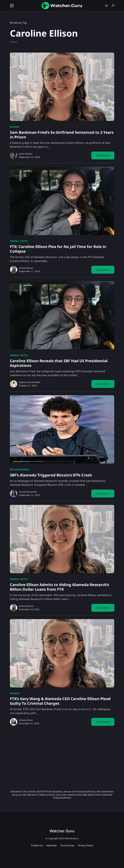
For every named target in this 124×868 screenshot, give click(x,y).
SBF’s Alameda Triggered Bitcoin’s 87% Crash (51, 475)
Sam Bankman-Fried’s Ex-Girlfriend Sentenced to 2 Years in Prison (62, 135)
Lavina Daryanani (28, 492)
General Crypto (19, 241)
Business (15, 127)
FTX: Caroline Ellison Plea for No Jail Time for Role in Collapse (58, 249)
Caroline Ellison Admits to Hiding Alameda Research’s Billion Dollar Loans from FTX (59, 587)
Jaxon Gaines (26, 154)
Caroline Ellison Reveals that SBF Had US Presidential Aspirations (59, 363)
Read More (103, 155)
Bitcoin (14, 469)
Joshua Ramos (26, 268)
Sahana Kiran (26, 720)
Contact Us (37, 845)
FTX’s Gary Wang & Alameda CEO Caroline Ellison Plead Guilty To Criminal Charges (60, 701)
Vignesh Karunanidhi (29, 382)
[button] (12, 6)
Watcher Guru (62, 831)
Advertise (51, 845)
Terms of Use (67, 845)
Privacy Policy (86, 845)
